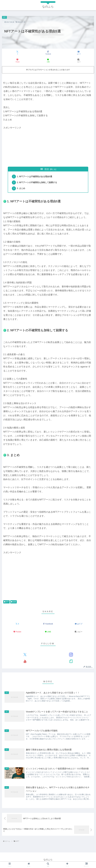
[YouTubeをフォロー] (25, 662)
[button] (79, 61)
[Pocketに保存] (17, 61)
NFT (6, 602)
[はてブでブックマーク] (79, 53)
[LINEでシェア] (48, 61)
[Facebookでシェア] (48, 53)
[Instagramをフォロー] (71, 655)
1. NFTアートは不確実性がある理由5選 (35, 177)
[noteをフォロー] (71, 662)
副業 (13, 602)
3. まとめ (21, 189)
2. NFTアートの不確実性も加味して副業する (37, 183)
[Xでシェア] (17, 53)
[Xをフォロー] (25, 655)
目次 (47, 169)
